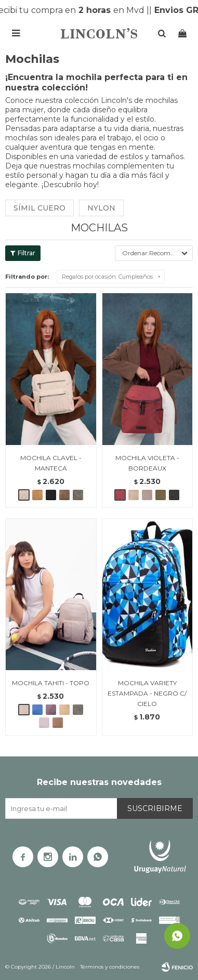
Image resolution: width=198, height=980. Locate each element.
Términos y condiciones (110, 967)
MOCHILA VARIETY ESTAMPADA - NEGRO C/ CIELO (147, 693)
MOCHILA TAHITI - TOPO (51, 683)
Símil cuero (39, 208)
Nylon (101, 208)
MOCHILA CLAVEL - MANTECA (51, 463)
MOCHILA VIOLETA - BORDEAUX (147, 463)
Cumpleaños (107, 277)
